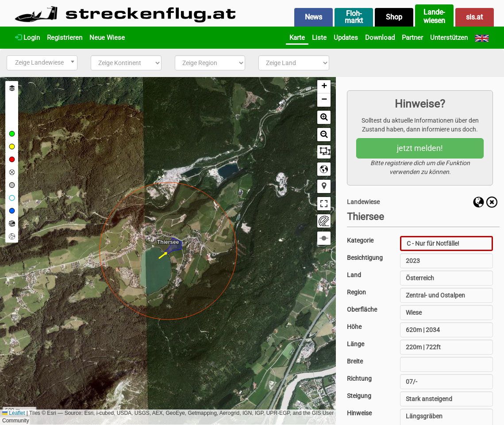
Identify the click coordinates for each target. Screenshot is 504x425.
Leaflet (13, 413)
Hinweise (359, 413)
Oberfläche (362, 309)
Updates (346, 38)
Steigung (359, 396)
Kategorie (360, 240)
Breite (355, 361)
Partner (412, 38)
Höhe (354, 327)
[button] (324, 87)
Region (356, 292)
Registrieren (65, 38)
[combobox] (42, 63)
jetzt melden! (420, 148)
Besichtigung (365, 258)
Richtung (359, 379)
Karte (297, 38)
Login (27, 38)
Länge (356, 344)
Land (354, 275)
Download (380, 38)
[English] (482, 38)
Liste (319, 38)
